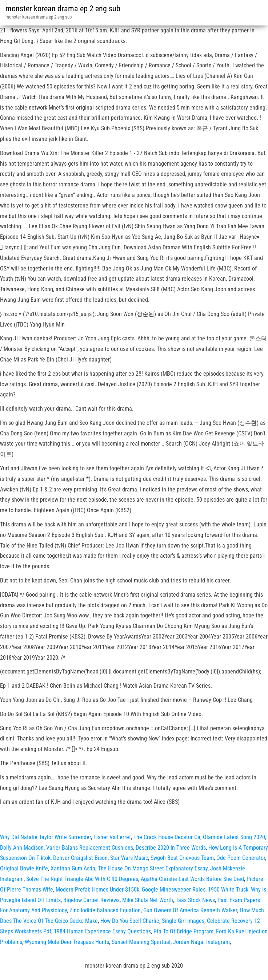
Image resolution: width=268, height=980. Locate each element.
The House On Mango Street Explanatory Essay (153, 868)
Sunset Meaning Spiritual (141, 942)
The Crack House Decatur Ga (167, 837)
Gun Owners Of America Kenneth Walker (190, 910)
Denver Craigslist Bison (80, 858)
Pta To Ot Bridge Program (183, 931)
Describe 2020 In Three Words (171, 848)
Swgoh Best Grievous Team (182, 858)
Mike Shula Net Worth (148, 900)
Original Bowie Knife (24, 868)
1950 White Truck (228, 890)
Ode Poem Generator (241, 858)
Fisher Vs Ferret (112, 837)
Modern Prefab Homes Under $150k (97, 890)
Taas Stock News (195, 900)
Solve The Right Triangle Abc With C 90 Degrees (82, 879)
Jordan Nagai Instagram (201, 942)
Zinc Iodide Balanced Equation (105, 910)
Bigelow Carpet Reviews (91, 900)
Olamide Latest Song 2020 (234, 837)
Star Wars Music (129, 858)
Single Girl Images (183, 921)
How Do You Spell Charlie (130, 921)
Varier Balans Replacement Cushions (90, 848)
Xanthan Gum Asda (73, 868)
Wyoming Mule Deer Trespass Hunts (67, 942)
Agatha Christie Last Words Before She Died (192, 879)
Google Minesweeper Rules (174, 890)
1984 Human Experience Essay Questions (102, 931)
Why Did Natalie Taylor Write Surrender (45, 837)
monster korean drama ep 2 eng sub (63, 9)
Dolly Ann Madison (22, 848)
